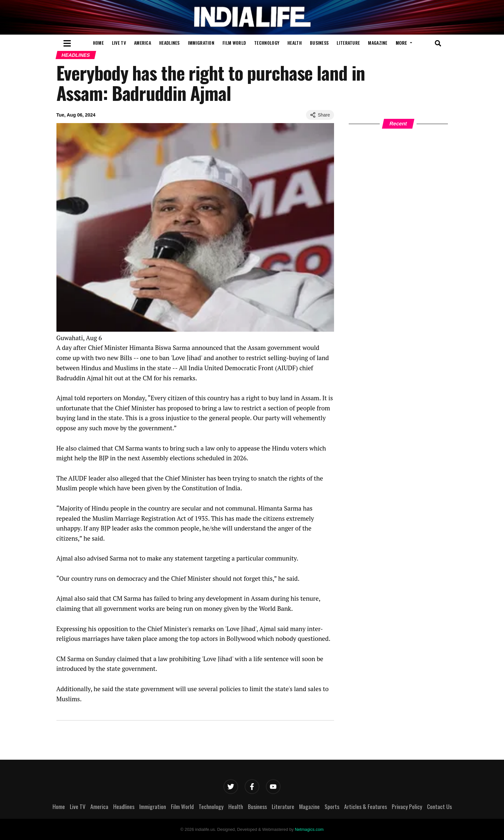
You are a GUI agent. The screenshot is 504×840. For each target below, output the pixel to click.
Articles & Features (366, 806)
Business (319, 43)
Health (295, 43)
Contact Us (439, 806)
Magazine (378, 43)
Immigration (201, 43)
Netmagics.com (309, 829)
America (143, 43)
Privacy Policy (407, 806)
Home (98, 43)
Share (320, 115)
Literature (348, 43)
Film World (234, 43)
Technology (267, 43)
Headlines (169, 43)
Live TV (119, 43)
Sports (332, 806)
